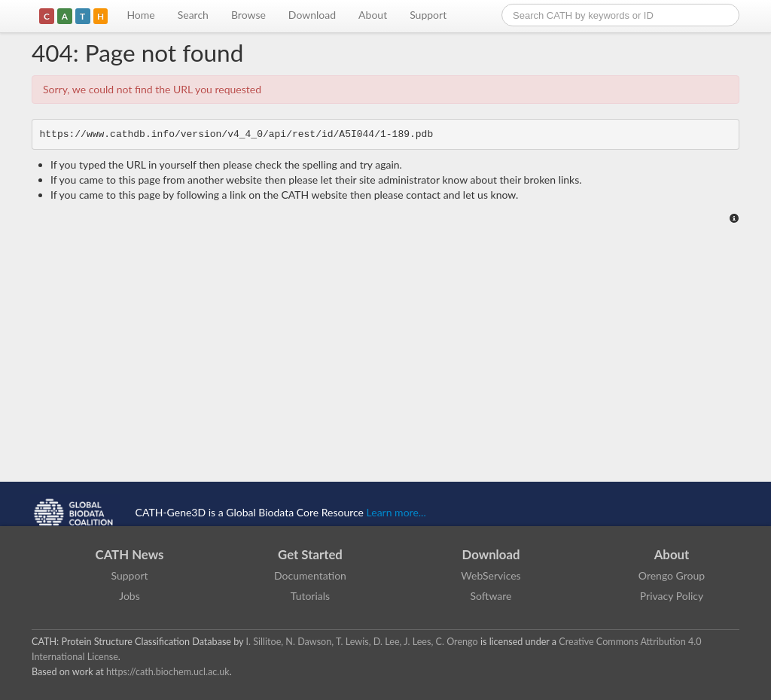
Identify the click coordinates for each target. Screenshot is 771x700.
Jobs (130, 596)
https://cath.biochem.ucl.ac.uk (168, 672)
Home (140, 15)
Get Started (310, 554)
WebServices (491, 575)
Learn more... (396, 512)
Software (491, 596)
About (373, 15)
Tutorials (310, 596)
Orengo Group (672, 575)
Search (193, 15)
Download (312, 15)
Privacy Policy (672, 596)
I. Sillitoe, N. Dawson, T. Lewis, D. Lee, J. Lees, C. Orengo (362, 642)
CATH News (130, 554)
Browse (248, 15)
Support (428, 15)
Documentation (310, 575)
